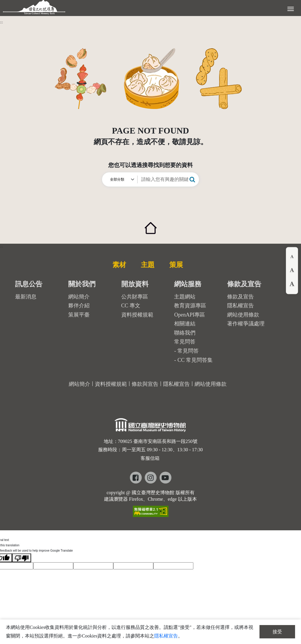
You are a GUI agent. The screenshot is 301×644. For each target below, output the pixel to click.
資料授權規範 (137, 315)
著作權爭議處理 (246, 324)
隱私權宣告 (241, 306)
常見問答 (188, 351)
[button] (192, 179)
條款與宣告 (145, 384)
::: (1, 22)
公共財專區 (135, 297)
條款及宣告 (241, 297)
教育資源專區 (190, 306)
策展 (176, 265)
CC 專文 (131, 306)
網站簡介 (79, 297)
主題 (148, 265)
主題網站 (185, 297)
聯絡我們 (185, 333)
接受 (277, 632)
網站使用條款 (243, 315)
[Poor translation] (22, 558)
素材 (119, 265)
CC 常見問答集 (195, 360)
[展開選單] (291, 8)
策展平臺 (79, 315)
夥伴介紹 (79, 306)
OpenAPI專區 (189, 315)
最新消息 (26, 297)
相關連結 (185, 324)
